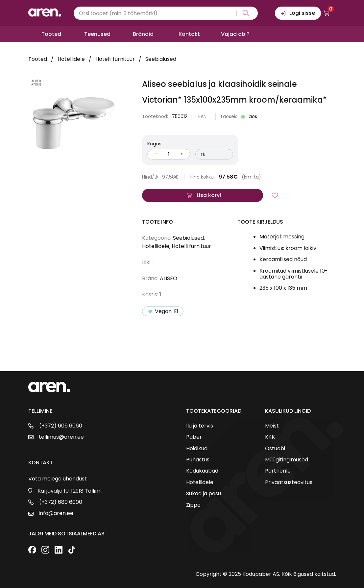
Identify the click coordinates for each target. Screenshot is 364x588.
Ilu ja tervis (200, 426)
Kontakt (189, 34)
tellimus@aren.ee (61, 437)
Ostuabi (275, 449)
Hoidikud (197, 449)
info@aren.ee (56, 513)
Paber (194, 437)
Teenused (97, 34)
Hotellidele (71, 59)
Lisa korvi (209, 195)
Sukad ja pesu (204, 494)
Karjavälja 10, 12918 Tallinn (70, 491)
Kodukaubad (202, 471)
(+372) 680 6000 (61, 502)
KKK (270, 437)
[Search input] (166, 13)
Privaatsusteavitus (289, 482)
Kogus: (155, 144)
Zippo (193, 505)
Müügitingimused (287, 460)
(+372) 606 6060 (61, 426)
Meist (272, 426)
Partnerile (278, 471)
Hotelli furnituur (115, 59)
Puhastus (198, 460)
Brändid (143, 34)
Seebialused (161, 59)
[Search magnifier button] (244, 13)
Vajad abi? (235, 34)
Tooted (51, 34)
